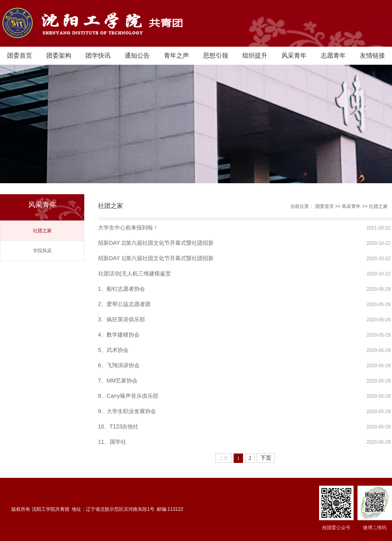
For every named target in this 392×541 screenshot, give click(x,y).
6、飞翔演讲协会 (119, 365)
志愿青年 (333, 56)
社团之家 (42, 231)
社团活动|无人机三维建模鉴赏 (134, 273)
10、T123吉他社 (118, 426)
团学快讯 (98, 56)
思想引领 (216, 56)
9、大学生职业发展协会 (127, 411)
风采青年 (294, 56)
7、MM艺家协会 (118, 381)
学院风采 (42, 251)
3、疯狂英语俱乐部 (122, 319)
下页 (266, 458)
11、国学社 (112, 442)
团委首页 (20, 56)
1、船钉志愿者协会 (122, 289)
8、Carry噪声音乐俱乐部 (128, 396)
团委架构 (59, 56)
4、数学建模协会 (119, 335)
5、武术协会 (113, 350)
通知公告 (137, 56)
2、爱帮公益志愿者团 (124, 304)
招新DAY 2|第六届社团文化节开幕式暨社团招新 (156, 243)
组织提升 (255, 56)
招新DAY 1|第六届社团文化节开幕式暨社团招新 (156, 258)
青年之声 (176, 56)
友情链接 (372, 56)
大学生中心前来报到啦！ (128, 228)
